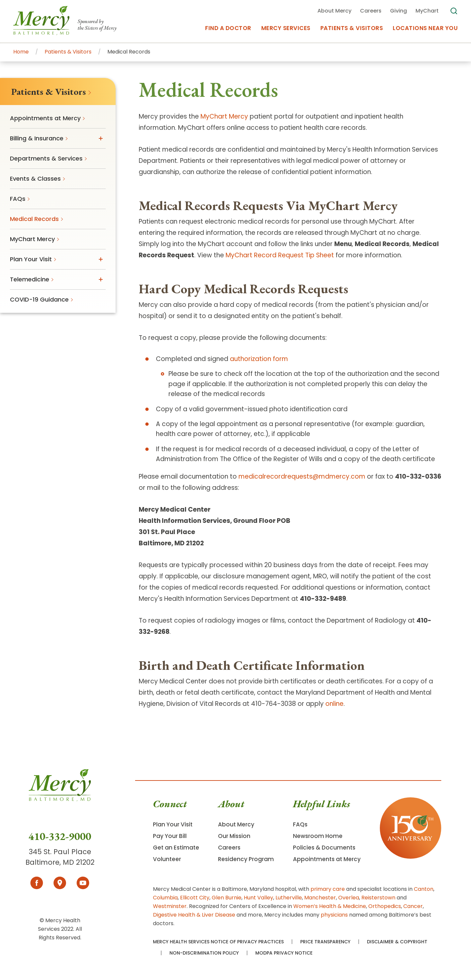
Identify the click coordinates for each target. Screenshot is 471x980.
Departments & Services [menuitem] (46, 158)
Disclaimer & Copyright (397, 942)
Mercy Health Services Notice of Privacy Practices (218, 942)
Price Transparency (325, 942)
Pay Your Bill (170, 836)
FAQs (300, 824)
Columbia (165, 898)
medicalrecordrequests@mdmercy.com (302, 476)
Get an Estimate (176, 848)
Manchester (320, 898)
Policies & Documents (324, 848)
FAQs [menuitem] (18, 199)
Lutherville (289, 898)
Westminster (170, 906)
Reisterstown (378, 898)
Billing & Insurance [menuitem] (37, 138)
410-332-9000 (60, 836)
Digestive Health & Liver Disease (194, 915)
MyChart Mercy (224, 116)
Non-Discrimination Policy (204, 953)
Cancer (413, 906)
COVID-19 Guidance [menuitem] (39, 299)
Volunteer (167, 859)
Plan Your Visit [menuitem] (31, 259)
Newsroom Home (318, 836)
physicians (334, 915)
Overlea (349, 898)
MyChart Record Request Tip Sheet (280, 255)
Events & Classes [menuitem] (35, 179)
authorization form (259, 359)
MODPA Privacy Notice (284, 953)
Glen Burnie (227, 898)
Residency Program (246, 859)
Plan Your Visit (173, 824)
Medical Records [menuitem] (34, 219)
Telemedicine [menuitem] (30, 279)
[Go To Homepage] (60, 799)
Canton (424, 889)
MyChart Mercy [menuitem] (32, 239)
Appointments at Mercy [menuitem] (45, 118)
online (334, 704)
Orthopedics (385, 906)
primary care (328, 889)
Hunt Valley (258, 898)
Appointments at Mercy (327, 859)
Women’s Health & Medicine (330, 906)
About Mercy (236, 824)
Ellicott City (195, 898)
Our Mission (234, 836)
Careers (229, 848)
